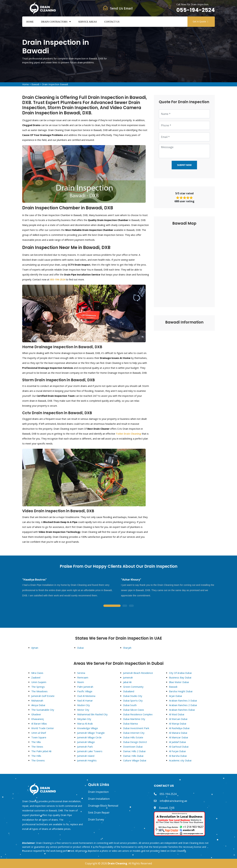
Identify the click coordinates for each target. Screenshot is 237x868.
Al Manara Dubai (178, 733)
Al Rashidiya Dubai (179, 728)
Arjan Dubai (175, 696)
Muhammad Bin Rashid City (92, 714)
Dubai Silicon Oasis (134, 710)
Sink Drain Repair (99, 813)
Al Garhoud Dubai (179, 747)
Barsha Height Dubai (181, 691)
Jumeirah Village (86, 742)
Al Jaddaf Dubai (177, 742)
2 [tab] (125, 606)
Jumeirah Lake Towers (90, 751)
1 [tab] (112, 606)
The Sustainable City (43, 710)
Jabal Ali (127, 682)
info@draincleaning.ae (173, 801)
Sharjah (127, 648)
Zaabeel (36, 677)
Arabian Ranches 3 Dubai (183, 700)
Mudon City (84, 705)
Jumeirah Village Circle (89, 737)
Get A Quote (200, 21)
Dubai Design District (135, 742)
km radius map (184, 264)
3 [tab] (131, 606)
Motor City (83, 710)
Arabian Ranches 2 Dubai (183, 705)
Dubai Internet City (134, 733)
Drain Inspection (98, 792)
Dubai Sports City (133, 700)
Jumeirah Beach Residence (138, 673)
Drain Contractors (54, 22)
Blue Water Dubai (179, 682)
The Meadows (39, 691)
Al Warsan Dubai (178, 719)
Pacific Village (85, 691)
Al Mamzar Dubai (178, 737)
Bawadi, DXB (167, 808)
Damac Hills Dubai (133, 756)
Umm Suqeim (39, 682)
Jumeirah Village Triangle (91, 733)
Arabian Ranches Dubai (182, 710)
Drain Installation (99, 799)
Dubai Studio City (133, 696)
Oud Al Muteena (86, 696)
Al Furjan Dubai (177, 751)
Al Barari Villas (39, 724)
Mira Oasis (37, 673)
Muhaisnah (37, 700)
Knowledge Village (88, 728)
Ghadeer (36, 714)
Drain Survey (96, 819)
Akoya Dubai (38, 705)
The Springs (38, 687)
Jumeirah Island (86, 756)
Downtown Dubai (133, 747)
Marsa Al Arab (85, 724)
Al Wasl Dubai (177, 714)
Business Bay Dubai (180, 677)
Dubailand (129, 691)
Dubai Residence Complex (138, 714)
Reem (81, 682)
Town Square (39, 737)
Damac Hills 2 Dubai (134, 751)
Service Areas (87, 22)
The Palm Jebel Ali (41, 751)
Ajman (35, 648)
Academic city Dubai (180, 760)
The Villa (36, 742)
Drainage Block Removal (103, 806)
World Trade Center (43, 728)
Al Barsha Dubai (178, 756)
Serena (81, 673)
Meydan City (84, 719)
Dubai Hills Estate (133, 737)
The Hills (36, 756)
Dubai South (130, 705)
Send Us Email (121, 8)
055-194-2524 (196, 10)
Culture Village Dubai (135, 760)
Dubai (80, 648)
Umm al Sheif (39, 733)
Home (30, 22)
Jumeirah (128, 677)
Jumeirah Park (85, 747)
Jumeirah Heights (87, 760)
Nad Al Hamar (85, 700)
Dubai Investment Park (136, 728)
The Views (37, 747)
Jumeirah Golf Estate (43, 696)
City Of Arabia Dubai (180, 673)
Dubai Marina (130, 724)
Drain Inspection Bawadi (55, 84)
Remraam (83, 677)
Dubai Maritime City (134, 719)
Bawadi (35, 84)
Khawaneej (38, 719)
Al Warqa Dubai (178, 724)
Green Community (133, 687)
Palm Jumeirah (85, 687)
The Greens (38, 760)
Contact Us (112, 22)
